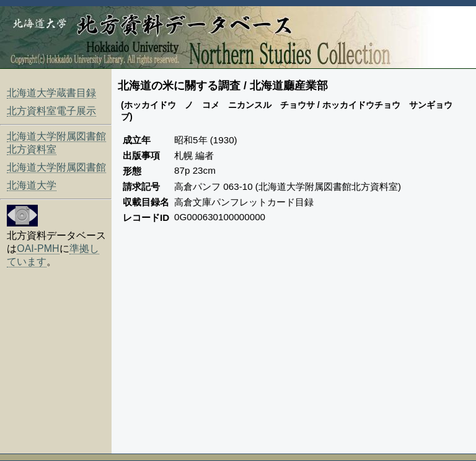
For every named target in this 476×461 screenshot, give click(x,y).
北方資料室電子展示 (51, 111)
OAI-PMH (38, 248)
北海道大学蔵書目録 (51, 93)
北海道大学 (32, 185)
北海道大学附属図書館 (56, 167)
